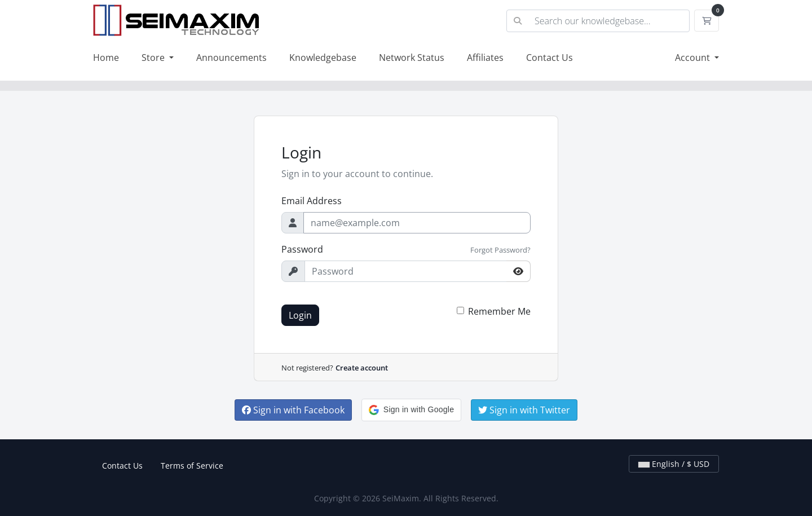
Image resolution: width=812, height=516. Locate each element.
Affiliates (485, 58)
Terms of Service (192, 466)
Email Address (312, 201)
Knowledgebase (323, 58)
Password (302, 249)
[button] (411, 410)
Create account (362, 368)
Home (106, 58)
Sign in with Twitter (524, 410)
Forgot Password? (500, 250)
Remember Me (499, 311)
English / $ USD (674, 464)
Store (154, 58)
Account (694, 58)
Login (300, 315)
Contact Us (550, 58)
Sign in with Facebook (293, 410)
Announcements (231, 58)
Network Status (412, 58)
